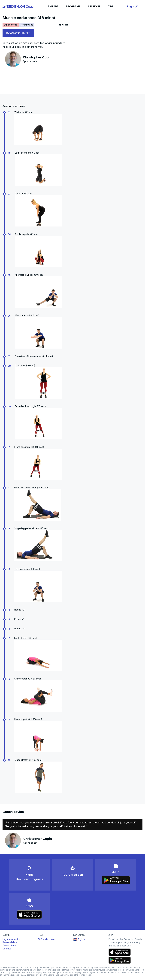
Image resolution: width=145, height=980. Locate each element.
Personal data (10, 942)
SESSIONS (94, 6)
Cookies (7, 949)
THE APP (53, 6)
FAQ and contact (47, 939)
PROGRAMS (73, 6)
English (79, 940)
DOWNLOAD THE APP (18, 33)
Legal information (11, 939)
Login (134, 7)
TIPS (111, 6)
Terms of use (9, 945)
